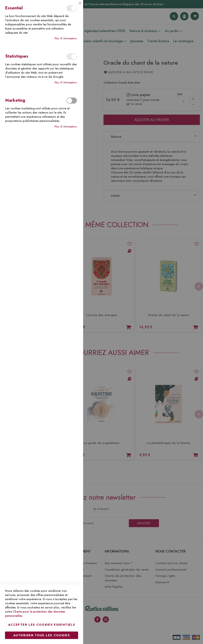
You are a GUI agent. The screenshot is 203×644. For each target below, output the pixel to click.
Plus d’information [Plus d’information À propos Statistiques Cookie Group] (66, 83)
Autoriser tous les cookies (42, 635)
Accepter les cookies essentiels (42, 625)
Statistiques (72, 56)
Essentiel (72, 8)
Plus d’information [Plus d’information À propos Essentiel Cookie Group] (66, 39)
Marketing (72, 101)
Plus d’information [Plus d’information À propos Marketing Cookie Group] (66, 127)
